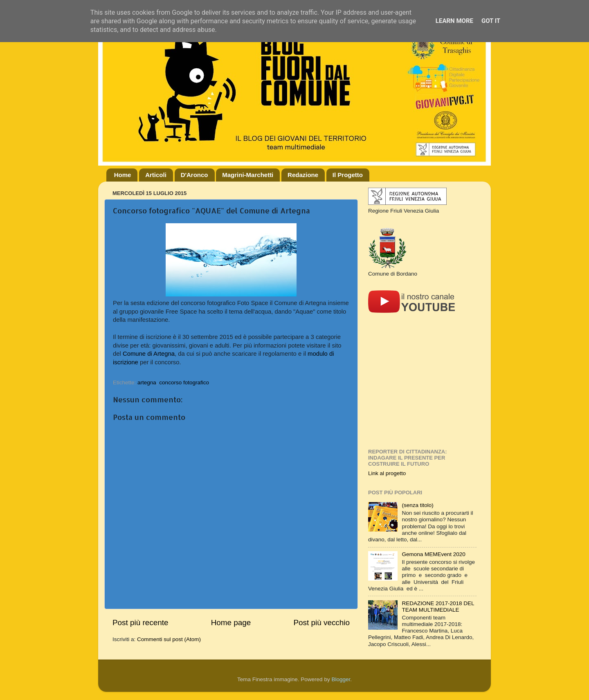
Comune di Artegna (149, 354)
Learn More (454, 21)
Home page (231, 623)
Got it (491, 21)
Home (123, 175)
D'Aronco (194, 175)
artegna (147, 383)
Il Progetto (348, 175)
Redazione (303, 175)
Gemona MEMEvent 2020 (433, 554)
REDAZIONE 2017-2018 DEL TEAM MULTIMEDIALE (438, 607)
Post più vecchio (321, 623)
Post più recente (141, 623)
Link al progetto (387, 473)
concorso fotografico (184, 383)
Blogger (341, 679)
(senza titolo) (417, 505)
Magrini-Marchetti (248, 175)
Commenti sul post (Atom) (169, 639)
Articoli (156, 175)
